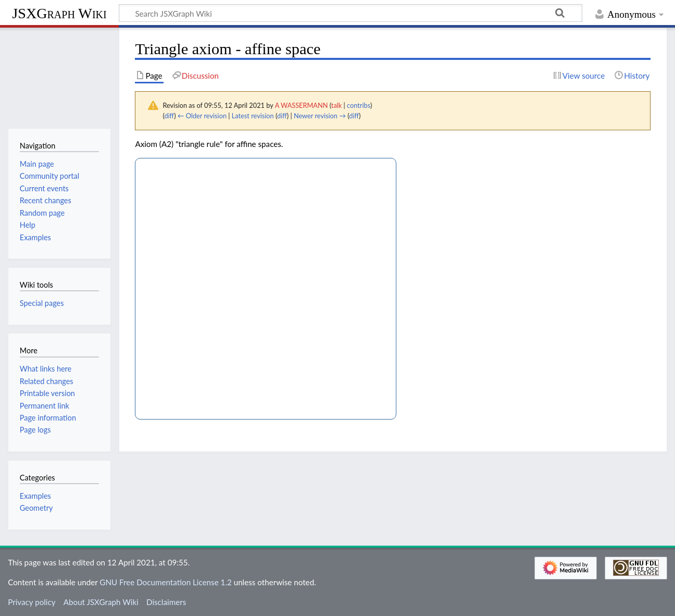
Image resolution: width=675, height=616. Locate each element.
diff (169, 116)
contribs (359, 105)
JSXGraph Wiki (59, 13)
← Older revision (202, 116)
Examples (35, 496)
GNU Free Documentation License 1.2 (165, 582)
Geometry (36, 508)
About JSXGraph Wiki (101, 602)
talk (336, 105)
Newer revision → (320, 116)
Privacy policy (32, 602)
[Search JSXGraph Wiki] (351, 13)
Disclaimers (166, 602)
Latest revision (253, 116)
